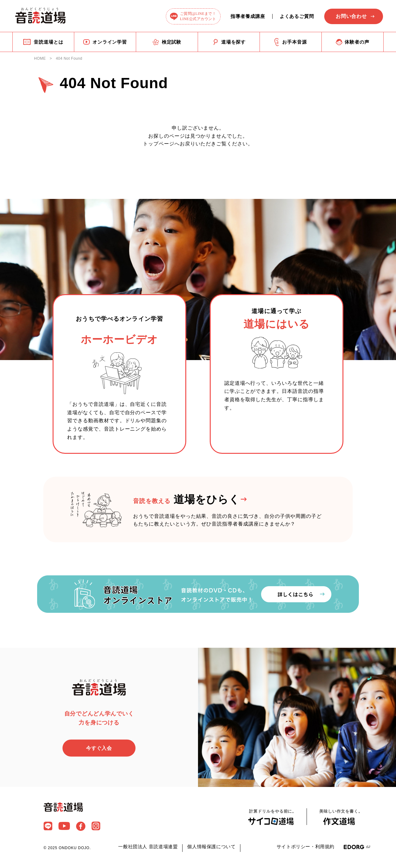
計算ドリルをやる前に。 (273, 817)
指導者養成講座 (248, 16)
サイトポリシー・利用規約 (306, 847)
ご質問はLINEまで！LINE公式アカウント (198, 16)
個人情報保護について (211, 847)
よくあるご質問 (297, 16)
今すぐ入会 (99, 748)
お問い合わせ (351, 16)
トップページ (159, 144)
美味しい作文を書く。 (341, 817)
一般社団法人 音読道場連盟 (148, 847)
